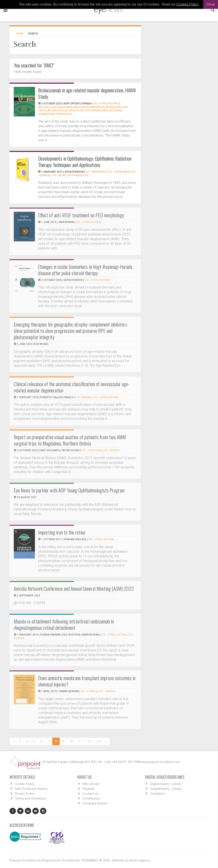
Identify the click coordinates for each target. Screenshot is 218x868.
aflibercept (113, 107)
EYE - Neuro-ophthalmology (70, 175)
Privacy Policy (25, 794)
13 (99, 741)
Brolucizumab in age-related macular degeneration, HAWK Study (87, 93)
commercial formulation (55, 114)
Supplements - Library (166, 789)
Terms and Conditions (30, 798)
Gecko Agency (140, 860)
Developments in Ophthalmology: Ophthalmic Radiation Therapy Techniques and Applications (85, 161)
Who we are (91, 784)
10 (71, 741)
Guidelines (158, 794)
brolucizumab (112, 111)
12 (90, 741)
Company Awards (95, 803)
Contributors (91, 798)
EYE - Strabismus (119, 172)
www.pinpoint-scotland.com (160, 762)
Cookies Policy (187, 4)
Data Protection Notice (31, 789)
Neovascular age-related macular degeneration (71, 107)
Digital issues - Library (166, 784)
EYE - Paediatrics (96, 172)
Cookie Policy (24, 784)
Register (89, 789)
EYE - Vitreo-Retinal (106, 104)
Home (20, 34)
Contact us (90, 794)
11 (80, 741)
